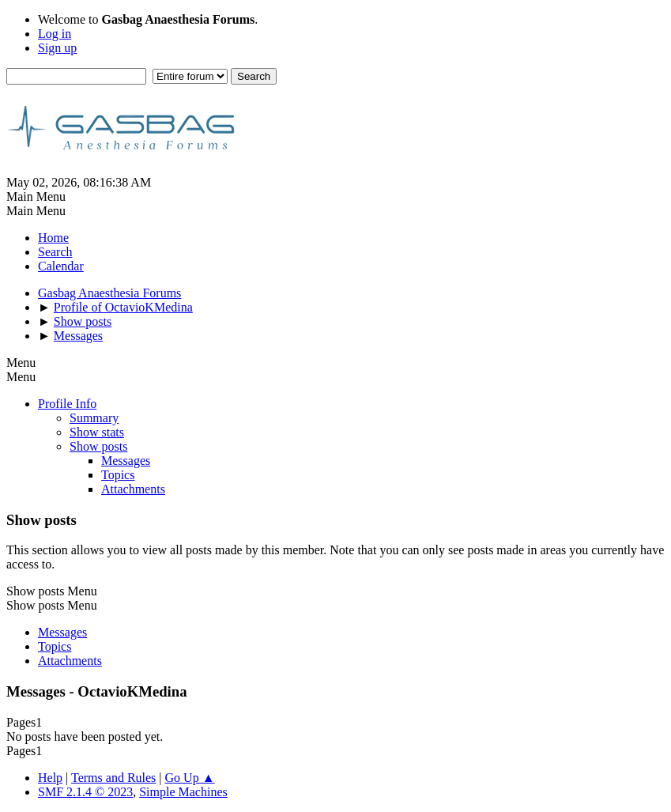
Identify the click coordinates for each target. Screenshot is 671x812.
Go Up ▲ (190, 778)
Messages (126, 461)
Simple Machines (183, 792)
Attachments (133, 489)
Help (50, 778)
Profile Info (67, 404)
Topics (118, 475)
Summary (94, 418)
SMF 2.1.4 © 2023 (85, 792)
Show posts (98, 446)
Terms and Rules (113, 778)
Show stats (97, 432)
